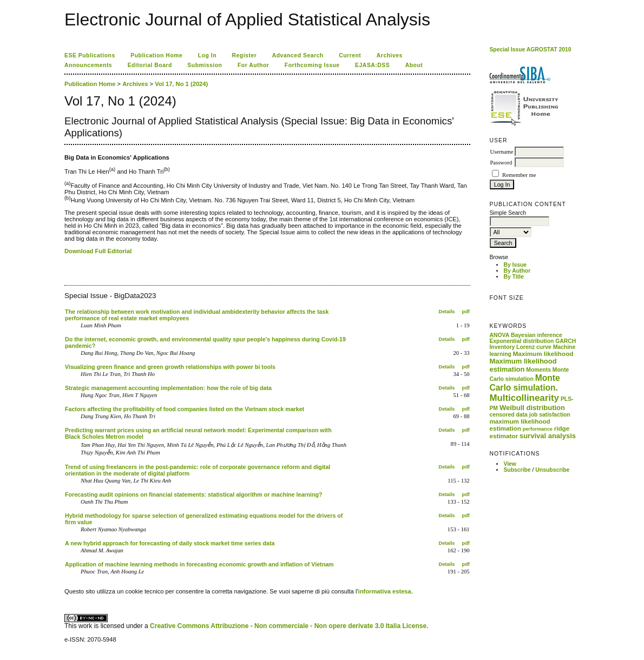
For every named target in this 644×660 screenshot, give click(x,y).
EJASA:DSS (372, 65)
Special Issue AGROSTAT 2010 (530, 50)
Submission (205, 65)
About (414, 65)
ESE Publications (90, 55)
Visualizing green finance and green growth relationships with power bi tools (170, 367)
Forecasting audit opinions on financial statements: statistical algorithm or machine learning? (193, 494)
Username (501, 152)
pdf (466, 312)
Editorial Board (150, 65)
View (510, 464)
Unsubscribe (552, 470)
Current (350, 55)
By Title (513, 277)
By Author (517, 271)
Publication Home (156, 55)
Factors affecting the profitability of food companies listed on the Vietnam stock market (185, 409)
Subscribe (517, 470)
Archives (390, 55)
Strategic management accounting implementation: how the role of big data (168, 388)
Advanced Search (298, 55)
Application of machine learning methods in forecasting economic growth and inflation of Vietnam (199, 564)
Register (245, 55)
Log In (207, 55)
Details (447, 312)
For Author (254, 65)
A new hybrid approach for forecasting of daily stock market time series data (170, 543)
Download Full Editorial (98, 251)
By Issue (515, 265)
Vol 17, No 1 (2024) (181, 84)
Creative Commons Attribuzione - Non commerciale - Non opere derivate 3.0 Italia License (288, 626)
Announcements (88, 65)
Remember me (519, 175)
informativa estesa (385, 591)
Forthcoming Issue (312, 65)
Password (501, 163)
